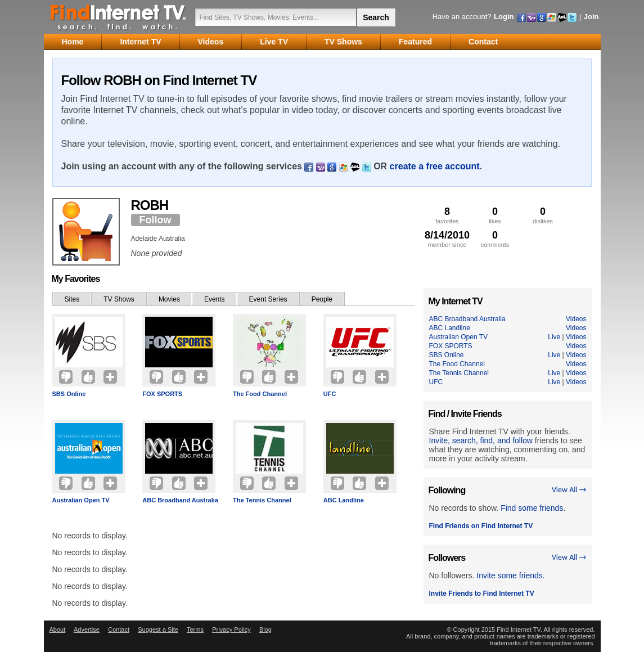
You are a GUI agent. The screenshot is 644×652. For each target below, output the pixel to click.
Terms (195, 629)
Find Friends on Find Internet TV (481, 526)
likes (495, 215)
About (58, 629)
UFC (330, 394)
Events (215, 299)
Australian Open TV (81, 500)
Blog (265, 629)
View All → (569, 490)
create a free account (435, 166)
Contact (119, 629)
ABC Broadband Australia (180, 500)
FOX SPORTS (162, 394)
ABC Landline (344, 500)
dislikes (543, 215)
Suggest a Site (158, 629)
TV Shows (119, 299)
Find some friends (532, 508)
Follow (156, 220)
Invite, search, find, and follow (481, 440)
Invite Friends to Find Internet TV (482, 593)
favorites (447, 215)
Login (504, 17)
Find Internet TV (119, 17)
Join (591, 17)
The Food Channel (260, 394)
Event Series (268, 299)
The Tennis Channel (262, 500)
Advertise (87, 629)
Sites (72, 299)
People (322, 299)
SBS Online (69, 394)
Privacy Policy (231, 629)
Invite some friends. (510, 575)
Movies (169, 299)
